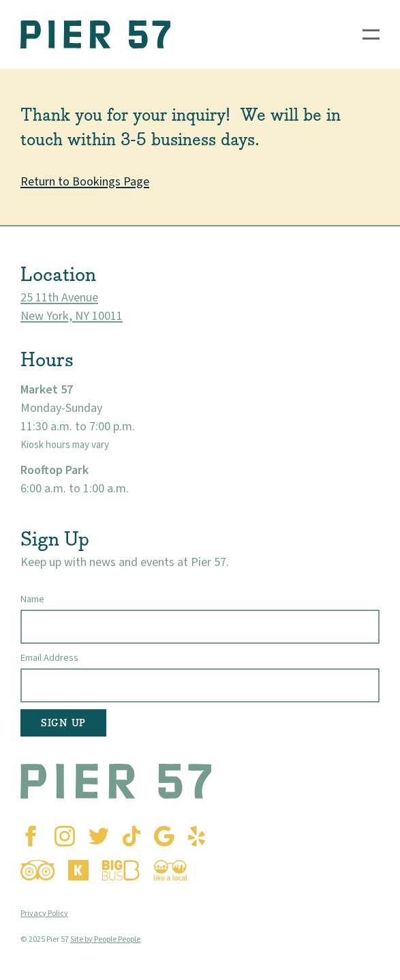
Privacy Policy (44, 914)
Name (32, 599)
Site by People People (105, 939)
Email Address (49, 658)
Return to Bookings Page (85, 182)
